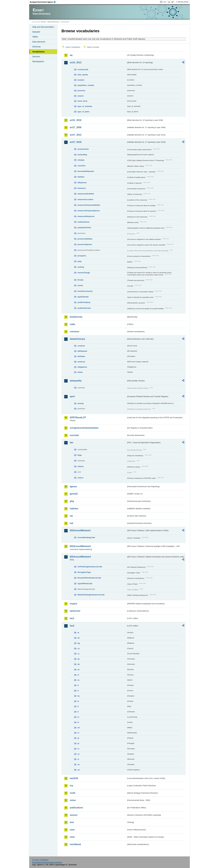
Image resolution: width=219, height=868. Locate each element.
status (80, 372)
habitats (81, 177)
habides (74, 509)
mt (79, 728)
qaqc (80, 261)
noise (73, 800)
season (81, 96)
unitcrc (81, 478)
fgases (73, 486)
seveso (74, 815)
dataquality (76, 381)
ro (78, 749)
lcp (71, 786)
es (78, 680)
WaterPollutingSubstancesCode (91, 595)
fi (78, 685)
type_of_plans (84, 112)
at (78, 633)
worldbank (75, 844)
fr (78, 691)
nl (78, 733)
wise (72, 837)
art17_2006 (76, 127)
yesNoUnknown (84, 308)
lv (78, 722)
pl (78, 738)
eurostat (74, 435)
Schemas (36, 47)
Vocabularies (38, 52)
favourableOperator (86, 171)
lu (78, 717)
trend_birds (82, 101)
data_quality (83, 75)
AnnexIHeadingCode (86, 537)
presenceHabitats (85, 239)
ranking (81, 267)
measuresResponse (86, 216)
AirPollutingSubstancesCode (90, 567)
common (75, 332)
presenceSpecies (85, 244)
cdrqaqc (81, 160)
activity (81, 403)
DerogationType (84, 572)
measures (82, 188)
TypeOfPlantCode (85, 584)
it (78, 706)
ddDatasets (82, 351)
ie (78, 701)
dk (79, 664)
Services (36, 57)
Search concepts (93, 47)
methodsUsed (83, 222)
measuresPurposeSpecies (89, 211)
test (72, 822)
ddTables (81, 356)
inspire (73, 604)
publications (76, 808)
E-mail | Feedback (40, 860)
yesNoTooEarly (84, 302)
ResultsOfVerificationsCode (89, 578)
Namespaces (38, 61)
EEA (44, 2)
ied (71, 523)
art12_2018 (76, 120)
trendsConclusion (85, 291)
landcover (75, 611)
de (79, 659)
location (81, 80)
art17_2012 (76, 135)
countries (82, 166)
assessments (83, 149)
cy (78, 648)
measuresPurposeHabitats (89, 205)
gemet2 (74, 494)
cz (78, 654)
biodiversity (76, 317)
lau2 (72, 626)
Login (165, 2)
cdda (72, 324)
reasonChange (84, 273)
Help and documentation (43, 27)
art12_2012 (76, 62)
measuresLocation (85, 199)
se (78, 754)
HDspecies (82, 183)
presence (81, 91)
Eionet (43, 22)
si (78, 759)
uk (79, 770)
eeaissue (81, 362)
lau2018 (74, 778)
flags (80, 455)
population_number (86, 85)
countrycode (83, 69)
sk (78, 764)
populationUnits (84, 228)
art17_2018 (76, 142)
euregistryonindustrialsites (84, 428)
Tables (35, 37)
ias (71, 516)
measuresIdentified (86, 194)
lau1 (72, 618)
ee (78, 670)
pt (78, 743)
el (78, 675)
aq (71, 55)
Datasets (36, 32)
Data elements (39, 42)
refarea (81, 466)
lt (78, 712)
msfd (72, 793)
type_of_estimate (85, 106)
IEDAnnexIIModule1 (80, 530)
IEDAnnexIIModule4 (80, 557)
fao (72, 443)
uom (72, 830)
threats (81, 280)
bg (79, 643)
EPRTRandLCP (78, 418)
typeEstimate (83, 297)
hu (79, 696)
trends (80, 285)
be (79, 638)
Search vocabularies (73, 47)
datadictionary (77, 339)
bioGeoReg (82, 155)
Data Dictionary (53, 22)
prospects (82, 256)
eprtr (72, 396)
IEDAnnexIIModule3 (80, 546)
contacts (81, 346)
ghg (72, 501)
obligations (82, 367)
